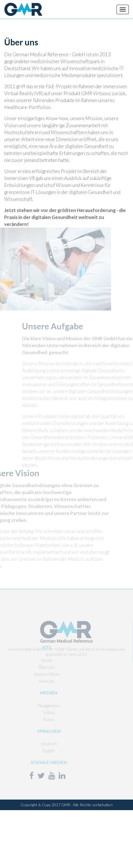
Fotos (40, 719)
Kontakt (38, 681)
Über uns (38, 667)
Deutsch (40, 744)
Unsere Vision (38, 674)
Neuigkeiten (40, 706)
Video (40, 712)
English (40, 751)
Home (38, 660)
